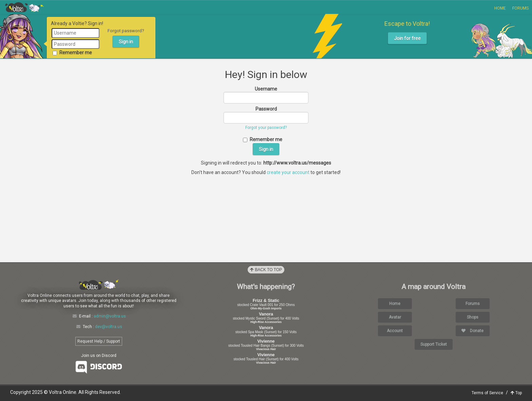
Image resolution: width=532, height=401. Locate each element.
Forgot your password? (266, 128)
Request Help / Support (99, 341)
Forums (520, 8)
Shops (473, 317)
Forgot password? (126, 31)
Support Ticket (434, 344)
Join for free (407, 38)
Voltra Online (24, 7)
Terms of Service (487, 393)
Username (266, 89)
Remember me (72, 53)
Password (266, 109)
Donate (472, 331)
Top (516, 393)
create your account (288, 172)
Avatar (395, 317)
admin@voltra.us (110, 316)
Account (395, 331)
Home (500, 8)
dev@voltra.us (109, 327)
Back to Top (266, 270)
